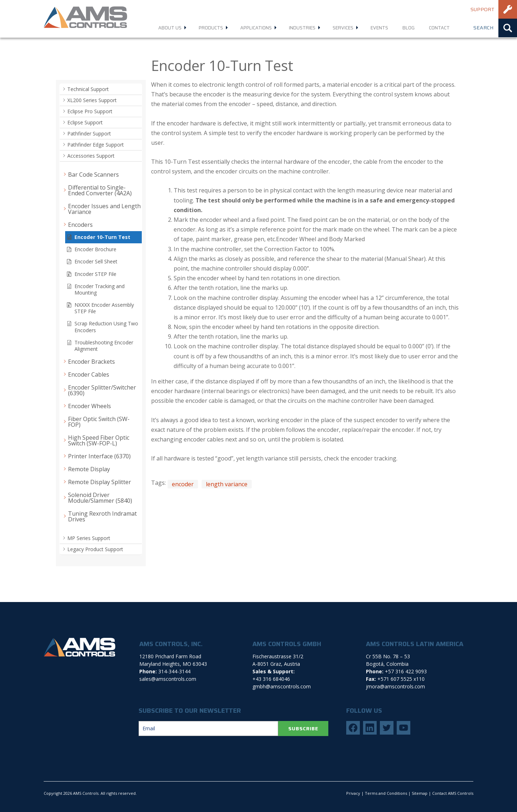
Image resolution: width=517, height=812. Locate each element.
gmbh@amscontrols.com (282, 686)
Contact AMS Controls (453, 793)
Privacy (353, 793)
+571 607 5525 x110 (401, 679)
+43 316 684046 (271, 679)
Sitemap (420, 793)
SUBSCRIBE (303, 729)
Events (379, 28)
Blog (409, 28)
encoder (183, 484)
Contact (439, 28)
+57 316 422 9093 (406, 671)
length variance (227, 484)
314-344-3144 (174, 671)
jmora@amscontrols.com (395, 686)
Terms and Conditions (386, 793)
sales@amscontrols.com (168, 679)
